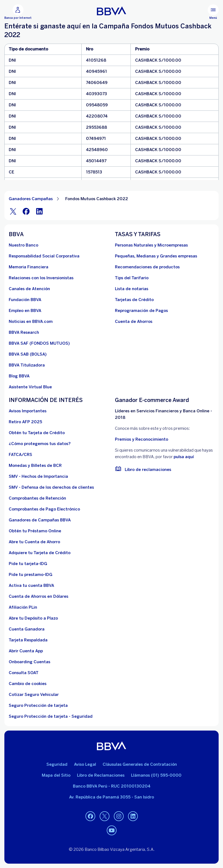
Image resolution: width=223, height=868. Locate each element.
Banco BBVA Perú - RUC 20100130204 (112, 786)
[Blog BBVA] (19, 376)
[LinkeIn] (39, 211)
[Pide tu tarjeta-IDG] (28, 564)
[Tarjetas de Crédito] (134, 300)
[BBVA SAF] (39, 343)
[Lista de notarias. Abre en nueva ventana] (132, 289)
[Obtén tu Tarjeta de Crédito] (37, 433)
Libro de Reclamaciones (101, 775)
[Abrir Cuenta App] (26, 651)
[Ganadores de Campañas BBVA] (40, 520)
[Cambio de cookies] (28, 684)
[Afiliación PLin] (23, 607)
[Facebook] (26, 211)
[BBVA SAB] (28, 354)
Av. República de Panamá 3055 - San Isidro (112, 797)
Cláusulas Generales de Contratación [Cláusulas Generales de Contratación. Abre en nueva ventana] (140, 764)
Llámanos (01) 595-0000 (156, 775)
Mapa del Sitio (56, 775)
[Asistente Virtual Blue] (30, 387)
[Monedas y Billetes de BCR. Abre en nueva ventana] (35, 465)
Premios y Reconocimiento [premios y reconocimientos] (142, 439)
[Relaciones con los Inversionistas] (41, 278)
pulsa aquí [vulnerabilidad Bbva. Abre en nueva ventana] (184, 457)
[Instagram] (119, 816)
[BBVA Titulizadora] (27, 365)
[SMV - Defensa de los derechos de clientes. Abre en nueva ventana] (51, 487)
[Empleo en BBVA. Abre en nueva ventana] (25, 311)
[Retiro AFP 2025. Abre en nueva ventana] (25, 422)
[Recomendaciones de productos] (147, 267)
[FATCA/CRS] (20, 455)
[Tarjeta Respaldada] (28, 640)
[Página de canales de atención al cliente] (29, 289)
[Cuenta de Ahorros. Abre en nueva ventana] (134, 322)
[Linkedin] (133, 816)
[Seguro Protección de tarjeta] (38, 705)
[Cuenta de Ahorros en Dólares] (38, 596)
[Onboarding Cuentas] (29, 662)
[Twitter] (13, 211)
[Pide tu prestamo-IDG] (31, 575)
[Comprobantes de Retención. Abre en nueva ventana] (37, 498)
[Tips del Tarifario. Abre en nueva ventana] (132, 278)
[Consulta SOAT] (24, 673)
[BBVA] (112, 746)
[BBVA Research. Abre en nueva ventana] (24, 332)
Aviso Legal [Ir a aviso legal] (85, 764)
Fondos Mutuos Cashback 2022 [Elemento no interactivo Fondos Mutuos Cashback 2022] (97, 199)
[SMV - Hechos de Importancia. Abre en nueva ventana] (38, 476)
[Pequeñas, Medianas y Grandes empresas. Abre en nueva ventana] (156, 256)
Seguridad (57, 764)
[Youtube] (112, 830)
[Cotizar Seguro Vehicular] (34, 695)
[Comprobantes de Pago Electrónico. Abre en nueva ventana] (44, 509)
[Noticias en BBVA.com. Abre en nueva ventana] (31, 322)
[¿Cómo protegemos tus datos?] (40, 444)
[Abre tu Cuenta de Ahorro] (34, 542)
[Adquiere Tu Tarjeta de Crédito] (40, 553)
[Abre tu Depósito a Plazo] (33, 618)
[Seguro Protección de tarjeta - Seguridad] (51, 716)
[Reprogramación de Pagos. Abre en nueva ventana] (141, 311)
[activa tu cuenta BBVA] (31, 585)
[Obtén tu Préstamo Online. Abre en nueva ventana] (35, 531)
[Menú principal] (213, 12)
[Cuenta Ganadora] (27, 629)
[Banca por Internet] (18, 12)
